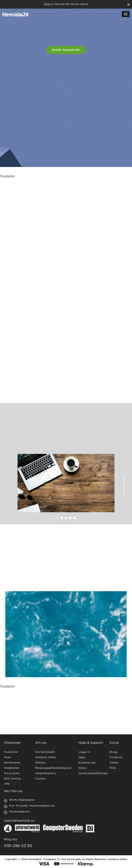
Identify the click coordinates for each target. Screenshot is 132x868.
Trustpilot (7, 176)
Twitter (114, 763)
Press (113, 768)
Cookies (40, 779)
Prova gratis (12, 773)
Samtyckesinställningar (93, 773)
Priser (8, 757)
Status (82, 768)
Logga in (84, 752)
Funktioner (11, 752)
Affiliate (40, 763)
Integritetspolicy (46, 773)
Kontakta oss (87, 763)
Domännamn (12, 763)
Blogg (113, 752)
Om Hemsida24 (45, 752)
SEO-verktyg (12, 779)
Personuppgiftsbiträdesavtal (53, 768)
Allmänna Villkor (46, 757)
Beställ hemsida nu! (66, 50)
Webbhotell (11, 768)
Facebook (116, 757)
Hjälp (82, 757)
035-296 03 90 (18, 846)
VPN (7, 784)
